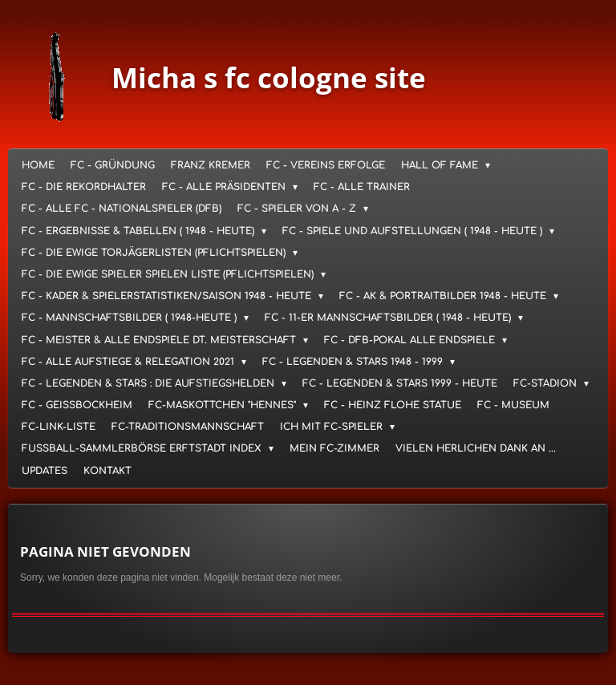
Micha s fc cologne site (269, 77)
